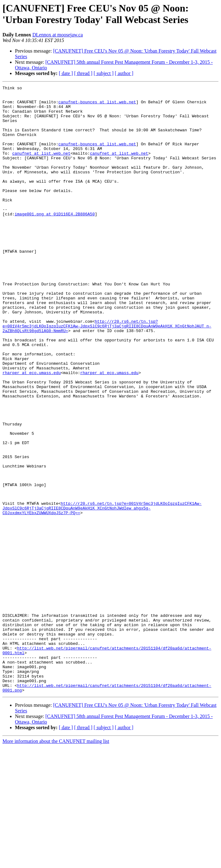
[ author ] (124, 73)
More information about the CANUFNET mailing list (56, 863)
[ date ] (66, 73)
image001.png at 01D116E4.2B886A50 (55, 240)
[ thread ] (83, 73)
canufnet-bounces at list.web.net (97, 106)
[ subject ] (104, 73)
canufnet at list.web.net (41, 167)
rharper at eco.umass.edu (32, 430)
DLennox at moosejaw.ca (58, 35)
